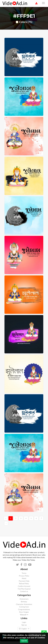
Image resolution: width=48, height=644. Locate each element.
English (24, 629)
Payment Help (24, 581)
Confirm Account (24, 586)
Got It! (24, 641)
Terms (24, 573)
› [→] (6, 523)
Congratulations (24, 610)
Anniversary (24, 599)
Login (24, 622)
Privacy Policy (24, 576)
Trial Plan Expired (24, 589)
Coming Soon (24, 607)
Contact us (24, 591)
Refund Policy (24, 584)
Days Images (24, 612)
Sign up (24, 625)
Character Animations (24, 604)
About (24, 578)
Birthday (24, 602)
